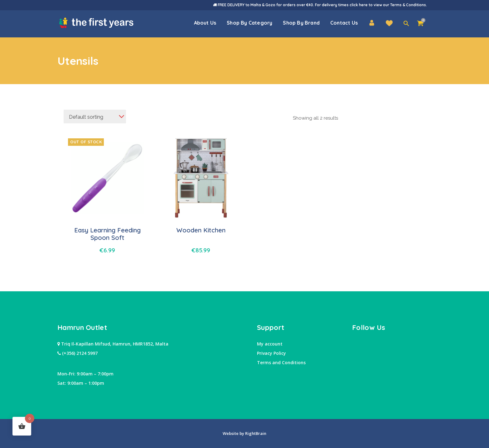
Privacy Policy (271, 353)
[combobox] (95, 117)
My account (270, 344)
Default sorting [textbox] (86, 117)
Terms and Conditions (281, 362)
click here (359, 5)
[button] (406, 24)
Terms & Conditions (408, 5)
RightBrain (255, 433)
